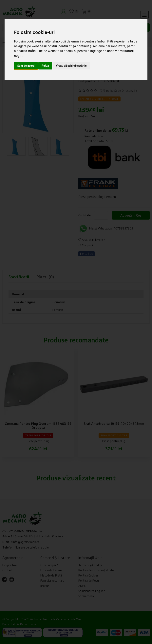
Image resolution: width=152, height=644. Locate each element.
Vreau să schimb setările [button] (71, 66)
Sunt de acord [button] (26, 66)
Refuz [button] (45, 66)
